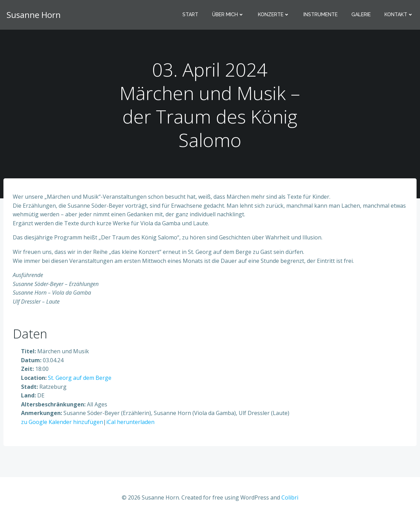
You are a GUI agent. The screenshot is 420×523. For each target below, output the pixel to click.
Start (192, 16)
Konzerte (275, 16)
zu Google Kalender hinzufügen (62, 426)
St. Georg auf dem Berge (80, 382)
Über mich (229, 16)
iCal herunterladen (131, 426)
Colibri (290, 503)
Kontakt (400, 16)
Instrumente (322, 16)
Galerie (362, 16)
